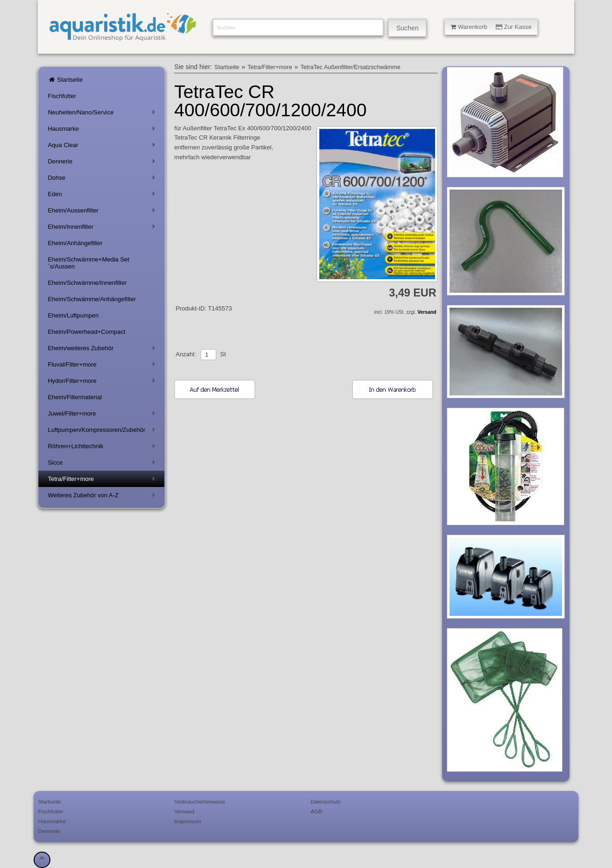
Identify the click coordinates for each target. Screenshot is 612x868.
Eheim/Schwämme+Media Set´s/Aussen (88, 263)
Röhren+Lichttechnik (103, 448)
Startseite (65, 80)
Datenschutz (326, 801)
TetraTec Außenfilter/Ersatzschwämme (351, 67)
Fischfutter (62, 96)
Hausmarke (103, 131)
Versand (427, 312)
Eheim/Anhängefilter (75, 243)
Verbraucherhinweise (200, 801)
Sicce (103, 464)
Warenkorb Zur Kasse (491, 27)
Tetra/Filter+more (103, 481)
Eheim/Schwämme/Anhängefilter (92, 299)
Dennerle (103, 163)
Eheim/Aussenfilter (103, 212)
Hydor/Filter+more (103, 383)
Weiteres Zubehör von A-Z (103, 497)
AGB (316, 811)
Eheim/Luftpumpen (73, 315)
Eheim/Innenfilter (103, 229)
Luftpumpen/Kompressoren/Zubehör (103, 432)
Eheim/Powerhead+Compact (86, 332)
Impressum (188, 821)
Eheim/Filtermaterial (75, 397)
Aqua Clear (103, 147)
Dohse (103, 180)
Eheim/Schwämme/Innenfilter (87, 283)
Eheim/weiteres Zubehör (103, 350)
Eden (103, 196)
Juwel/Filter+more (103, 415)
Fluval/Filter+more (103, 366)
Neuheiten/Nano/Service (103, 114)
